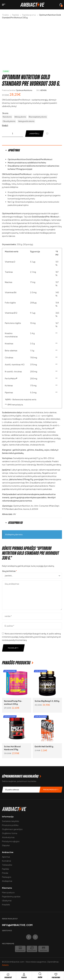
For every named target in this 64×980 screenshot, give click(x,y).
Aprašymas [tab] (14, 150)
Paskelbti (13, 648)
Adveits (5, 965)
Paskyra (24, 978)
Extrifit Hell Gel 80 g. (44, 746)
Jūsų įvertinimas (9, 571)
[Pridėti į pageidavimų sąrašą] (48, 134)
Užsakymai (7, 900)
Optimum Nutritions (24, 90)
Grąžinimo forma (10, 833)
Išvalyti (5, 125)
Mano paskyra (8, 892)
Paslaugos (7, 877)
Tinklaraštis (7, 865)
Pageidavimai (56, 978)
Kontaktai (6, 861)
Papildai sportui (29, 15)
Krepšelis (6, 905)
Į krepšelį (34, 134)
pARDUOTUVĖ (8, 978)
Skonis (5, 113)
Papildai (15, 15)
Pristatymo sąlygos (11, 841)
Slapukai (6, 845)
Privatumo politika (10, 825)
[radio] (7, 117)
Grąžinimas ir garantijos (12, 829)
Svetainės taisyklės (11, 821)
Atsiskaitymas (8, 837)
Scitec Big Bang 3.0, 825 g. (47, 701)
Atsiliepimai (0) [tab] (15, 523)
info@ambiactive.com (17, 925)
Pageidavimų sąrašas (11, 896)
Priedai (5, 873)
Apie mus (6, 857)
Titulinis (5, 15)
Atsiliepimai (7, 881)
